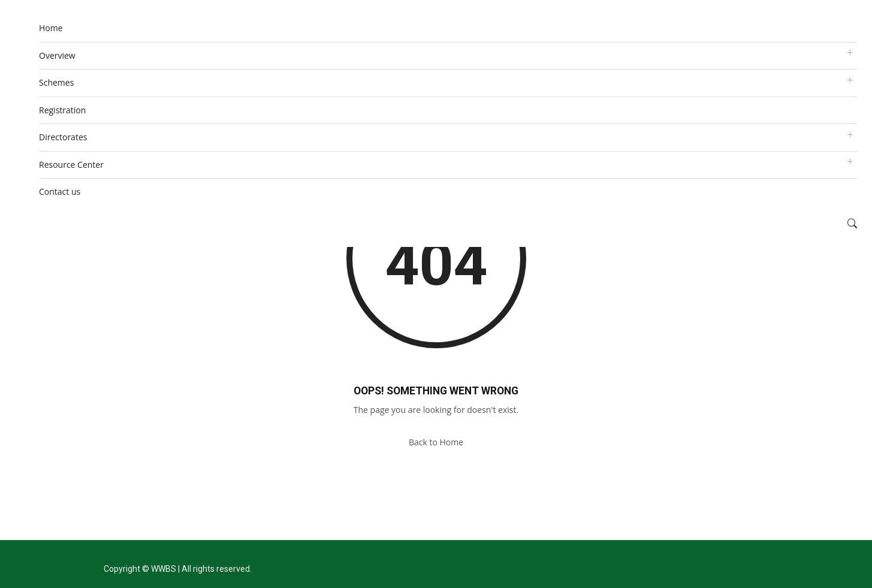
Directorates (63, 137)
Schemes (56, 82)
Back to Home (436, 442)
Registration (62, 110)
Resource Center (71, 165)
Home (51, 28)
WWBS (164, 569)
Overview (57, 55)
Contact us (60, 192)
